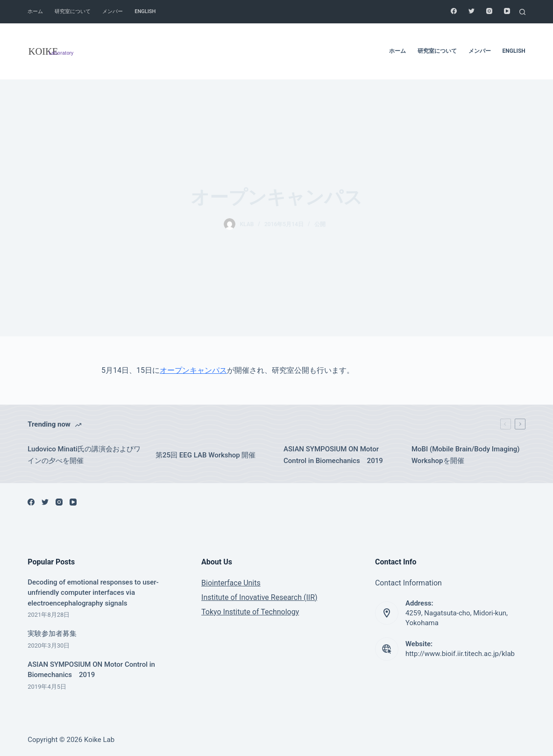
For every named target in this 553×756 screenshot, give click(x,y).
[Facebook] (454, 11)
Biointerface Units (231, 583)
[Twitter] (471, 11)
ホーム (35, 11)
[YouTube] (507, 11)
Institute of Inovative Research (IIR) (259, 597)
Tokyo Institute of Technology (250, 612)
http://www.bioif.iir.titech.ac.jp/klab (460, 654)
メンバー (113, 11)
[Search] (522, 12)
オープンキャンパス (193, 370)
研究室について (73, 11)
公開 (320, 224)
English (145, 11)
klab (247, 224)
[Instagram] (489, 11)
